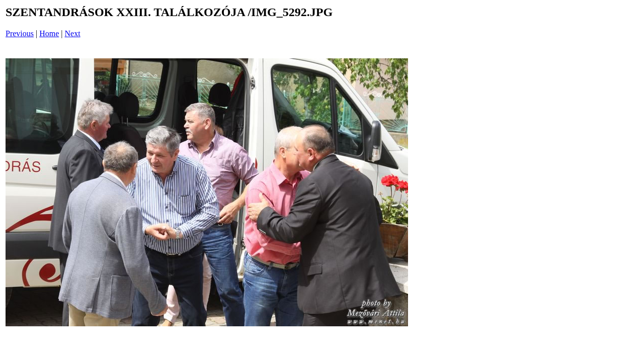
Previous (20, 33)
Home (49, 33)
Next (73, 33)
